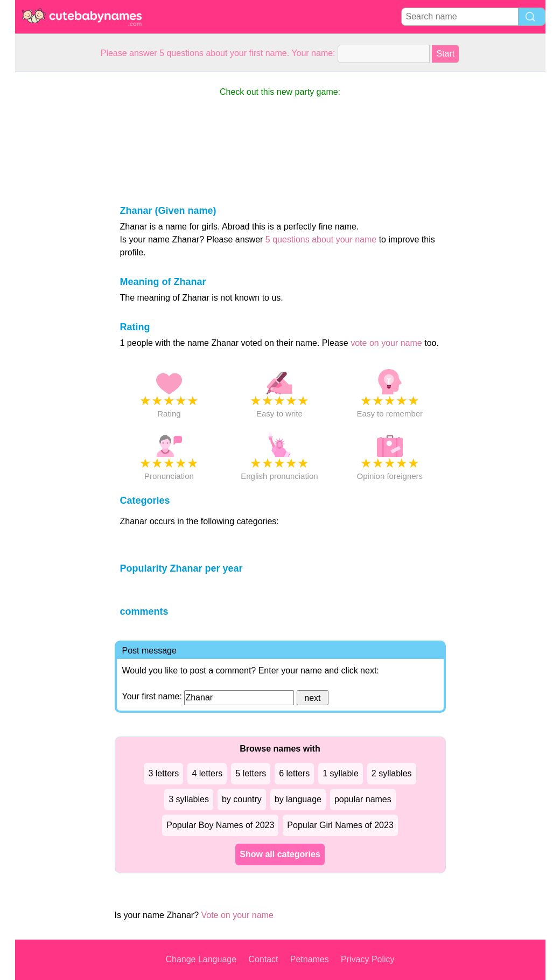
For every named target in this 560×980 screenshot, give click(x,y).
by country (242, 799)
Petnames (310, 959)
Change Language (201, 959)
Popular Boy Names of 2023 (220, 825)
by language (298, 799)
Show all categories (280, 854)
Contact (263, 959)
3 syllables (189, 799)
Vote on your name (237, 915)
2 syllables (392, 773)
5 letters (251, 773)
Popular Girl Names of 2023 (340, 825)
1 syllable (341, 773)
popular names (363, 799)
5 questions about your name (321, 239)
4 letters (207, 773)
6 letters (294, 773)
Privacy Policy (368, 959)
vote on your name (386, 343)
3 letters (163, 773)
